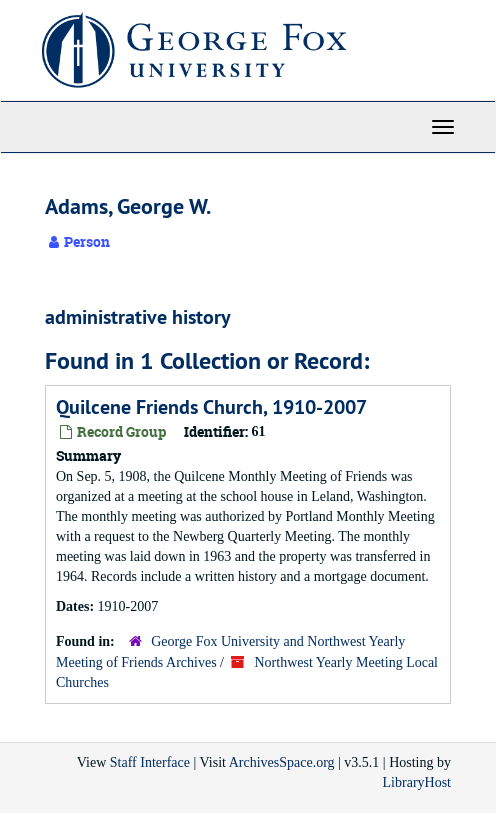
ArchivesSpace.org (282, 762)
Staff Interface (150, 762)
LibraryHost (417, 782)
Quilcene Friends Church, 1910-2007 (211, 407)
